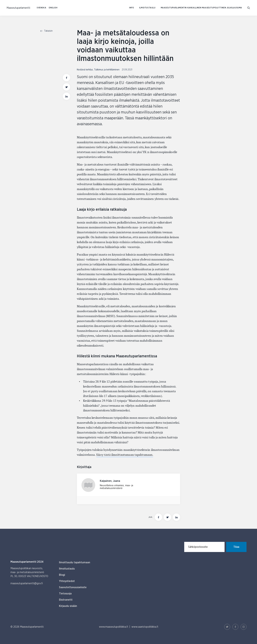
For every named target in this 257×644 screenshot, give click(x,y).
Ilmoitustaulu (147, 8)
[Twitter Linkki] (227, 627)
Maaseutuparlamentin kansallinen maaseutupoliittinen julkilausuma (201, 8)
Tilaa (236, 547)
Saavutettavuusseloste (73, 587)
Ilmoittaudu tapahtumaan (75, 562)
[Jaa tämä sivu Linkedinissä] (176, 517)
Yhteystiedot (67, 581)
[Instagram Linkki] (244, 627)
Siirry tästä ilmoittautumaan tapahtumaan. (125, 455)
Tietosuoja (65, 594)
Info (132, 8)
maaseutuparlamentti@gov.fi (27, 583)
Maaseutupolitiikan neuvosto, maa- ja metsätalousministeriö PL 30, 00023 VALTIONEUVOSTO (29, 572)
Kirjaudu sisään (68, 606)
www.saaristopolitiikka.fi (145, 627)
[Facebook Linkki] (235, 627)
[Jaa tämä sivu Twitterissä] (167, 517)
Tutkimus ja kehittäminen (107, 70)
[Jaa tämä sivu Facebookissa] (158, 517)
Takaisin (46, 31)
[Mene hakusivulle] (249, 8)
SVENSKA (41, 8)
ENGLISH (53, 8)
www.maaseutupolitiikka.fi (114, 627)
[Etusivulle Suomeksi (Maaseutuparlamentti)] (18, 8)
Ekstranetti (66, 600)
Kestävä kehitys (85, 70)
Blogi (62, 575)
